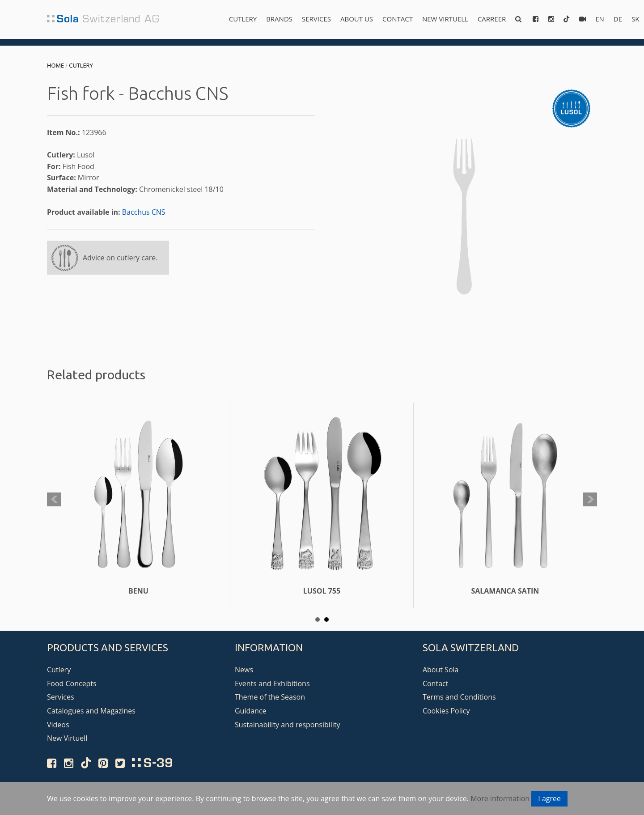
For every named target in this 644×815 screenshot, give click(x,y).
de (618, 19)
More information (500, 798)
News (244, 670)
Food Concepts (72, 683)
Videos (58, 725)
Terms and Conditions (459, 697)
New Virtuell (445, 19)
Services (316, 19)
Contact (398, 19)
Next (590, 500)
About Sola (441, 670)
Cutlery (243, 19)
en (600, 19)
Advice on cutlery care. (120, 258)
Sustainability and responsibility (288, 725)
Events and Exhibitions (272, 683)
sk (635, 19)
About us (357, 19)
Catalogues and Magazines (91, 711)
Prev (54, 500)
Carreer (492, 19)
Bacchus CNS (144, 212)
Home (55, 65)
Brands (279, 19)
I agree (549, 798)
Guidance (251, 711)
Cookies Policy (446, 711)
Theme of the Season (270, 697)
